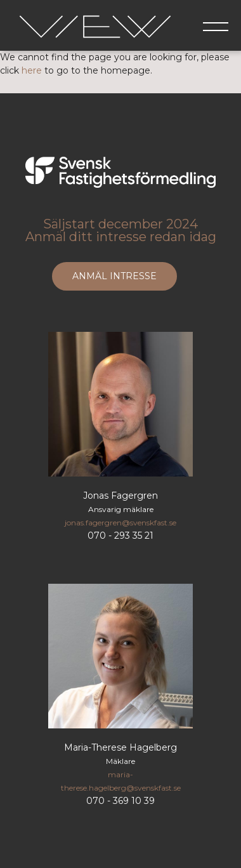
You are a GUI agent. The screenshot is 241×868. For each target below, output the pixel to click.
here (32, 70)
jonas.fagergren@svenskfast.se (120, 523)
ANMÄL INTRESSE (114, 276)
